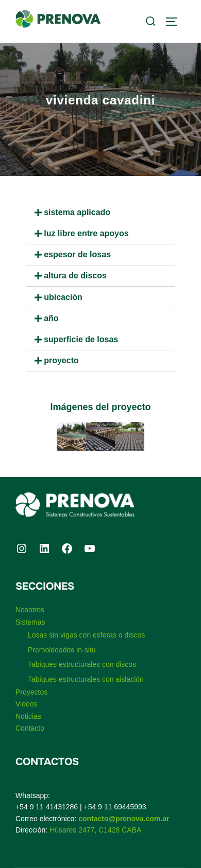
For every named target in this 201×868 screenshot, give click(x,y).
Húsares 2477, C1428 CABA (95, 830)
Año (51, 318)
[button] (100, 212)
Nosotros (30, 610)
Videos (27, 704)
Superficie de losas (81, 339)
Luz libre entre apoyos (86, 233)
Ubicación (63, 297)
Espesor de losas (77, 254)
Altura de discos (75, 276)
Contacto (30, 728)
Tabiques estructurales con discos (82, 664)
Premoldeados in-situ (62, 650)
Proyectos (31, 692)
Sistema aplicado (77, 212)
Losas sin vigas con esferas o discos (86, 635)
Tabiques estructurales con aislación (86, 679)
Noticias (28, 716)
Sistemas (30, 622)
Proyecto (61, 360)
